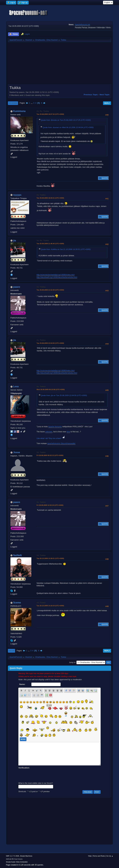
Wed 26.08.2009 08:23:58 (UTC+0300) (51, 390)
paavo (17, 287)
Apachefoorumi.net (82, 25)
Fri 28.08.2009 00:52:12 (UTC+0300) (50, 455)
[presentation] (41, 775)
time (68, 432)
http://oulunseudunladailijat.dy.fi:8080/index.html (56, 275)
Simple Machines (26, 856)
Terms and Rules (99, 856)
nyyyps (17, 195)
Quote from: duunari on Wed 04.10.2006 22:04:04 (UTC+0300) (68, 127)
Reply (107, 103)
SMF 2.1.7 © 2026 (13, 856)
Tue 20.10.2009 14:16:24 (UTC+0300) (50, 606)
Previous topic (91, 95)
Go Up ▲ (110, 856)
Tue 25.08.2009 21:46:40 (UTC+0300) (50, 244)
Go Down (13, 103)
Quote (103, 178)
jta (15, 241)
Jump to (72, 662)
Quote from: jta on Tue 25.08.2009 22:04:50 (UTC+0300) (64, 395)
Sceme (17, 603)
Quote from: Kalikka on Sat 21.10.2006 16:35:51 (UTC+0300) (66, 249)
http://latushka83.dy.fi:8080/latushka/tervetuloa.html (57, 277)
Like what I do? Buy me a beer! (51, 438)
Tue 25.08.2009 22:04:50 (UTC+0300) (50, 343)
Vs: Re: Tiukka (43, 111)
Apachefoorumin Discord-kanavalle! (61, 443)
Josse (16, 452)
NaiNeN (17, 555)
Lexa (16, 386)
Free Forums (18, 859)
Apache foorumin (55, 427)
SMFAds (9, 859)
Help (90, 856)
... (32, 103)
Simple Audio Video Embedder (17, 862)
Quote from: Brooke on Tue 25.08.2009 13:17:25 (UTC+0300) (66, 120)
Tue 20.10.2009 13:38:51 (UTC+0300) (50, 558)
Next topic (105, 95)
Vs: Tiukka (41, 195)
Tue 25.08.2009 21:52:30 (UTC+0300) (50, 290)
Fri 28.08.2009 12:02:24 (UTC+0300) (50, 505)
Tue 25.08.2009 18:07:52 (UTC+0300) (50, 114)
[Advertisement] (59, 64)
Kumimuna (19, 111)
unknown (49, 432)
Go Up (11, 651)
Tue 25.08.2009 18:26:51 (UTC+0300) (50, 198)
